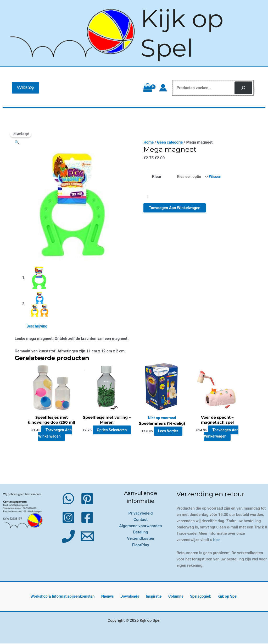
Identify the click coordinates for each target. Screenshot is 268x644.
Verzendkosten (141, 539)
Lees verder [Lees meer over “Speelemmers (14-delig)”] (168, 432)
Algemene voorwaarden (141, 526)
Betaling (140, 533)
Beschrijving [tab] (37, 326)
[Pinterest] (87, 499)
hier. (217, 540)
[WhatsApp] (68, 499)
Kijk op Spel (182, 33)
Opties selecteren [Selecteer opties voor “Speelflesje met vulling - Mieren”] (107, 434)
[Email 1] (87, 537)
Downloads (132, 597)
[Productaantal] (173, 198)
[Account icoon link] (163, 88)
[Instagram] (68, 518)
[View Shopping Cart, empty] (147, 88)
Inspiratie (155, 597)
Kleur (156, 177)
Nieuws (113, 597)
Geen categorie (171, 142)
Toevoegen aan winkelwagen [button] (55, 434)
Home (149, 142)
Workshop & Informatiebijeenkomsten (69, 597)
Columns (175, 597)
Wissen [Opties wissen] (216, 177)
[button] (25, 88)
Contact (141, 520)
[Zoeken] (243, 88)
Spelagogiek (197, 597)
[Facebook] (87, 518)
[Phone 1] (68, 537)
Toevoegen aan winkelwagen (174, 209)
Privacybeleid (141, 514)
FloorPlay (141, 545)
